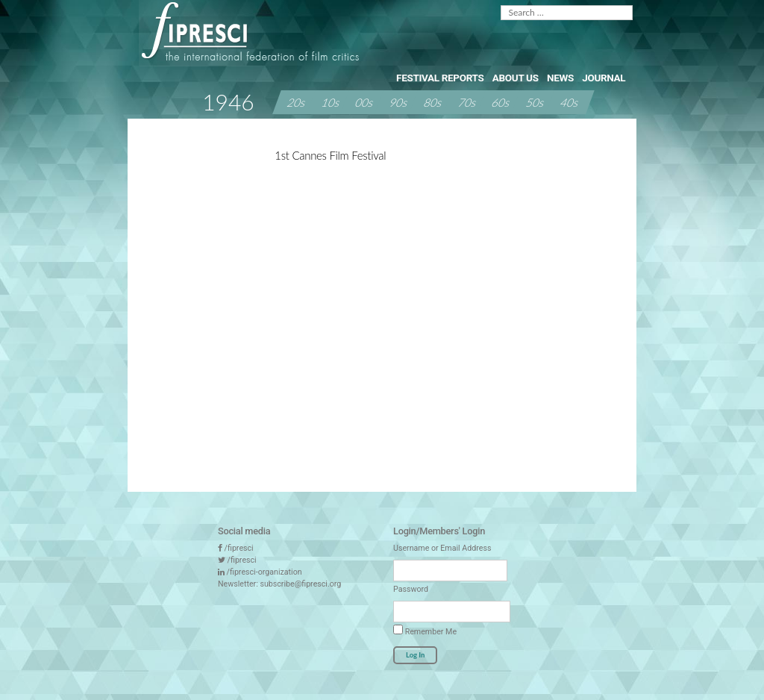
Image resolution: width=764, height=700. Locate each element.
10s (331, 101)
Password (411, 589)
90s (399, 101)
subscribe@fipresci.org (300, 584)
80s (433, 101)
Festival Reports (440, 78)
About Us (516, 78)
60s (501, 101)
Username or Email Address (442, 548)
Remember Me (425, 631)
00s (365, 101)
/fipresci (239, 548)
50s (536, 101)
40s (570, 101)
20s (297, 101)
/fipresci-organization (264, 572)
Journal (604, 78)
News (560, 78)
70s (468, 101)
